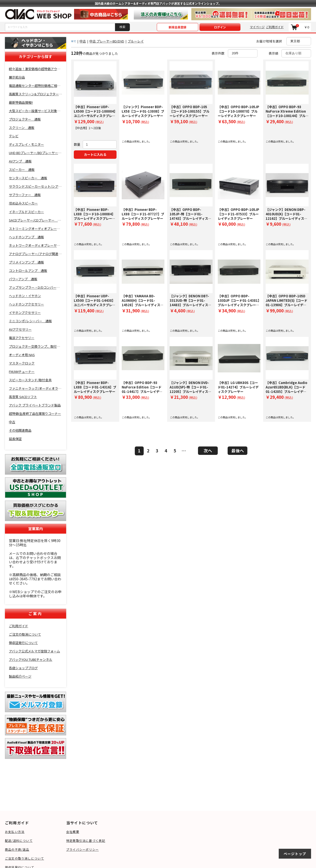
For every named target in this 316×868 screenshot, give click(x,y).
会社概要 (73, 832)
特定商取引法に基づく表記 (86, 840)
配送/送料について (19, 840)
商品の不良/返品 (17, 849)
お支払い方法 (15, 832)
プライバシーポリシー (82, 849)
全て (74, 41)
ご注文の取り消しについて (24, 858)
